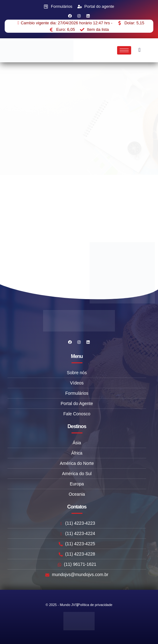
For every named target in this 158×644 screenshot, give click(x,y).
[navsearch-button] (140, 50)
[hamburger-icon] (124, 50)
